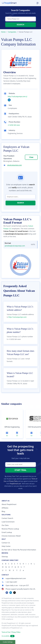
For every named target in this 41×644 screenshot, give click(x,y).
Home (3, 32)
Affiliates (5, 508)
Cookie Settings (8, 642)
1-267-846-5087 (9, 582)
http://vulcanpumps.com (17, 97)
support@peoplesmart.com (14, 578)
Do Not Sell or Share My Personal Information (19, 550)
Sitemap (5, 557)
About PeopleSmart (9, 504)
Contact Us (6, 543)
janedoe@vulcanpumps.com (15, 246)
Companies (12, 32)
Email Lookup (7, 532)
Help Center (6, 546)
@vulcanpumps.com (15, 165)
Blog (3, 512)
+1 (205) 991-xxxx (14, 125)
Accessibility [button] (8, 636)
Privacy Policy (14, 481)
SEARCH (20, 25)
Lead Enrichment (8, 522)
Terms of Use (6, 632)
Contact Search (7, 518)
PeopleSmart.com (15, 484)
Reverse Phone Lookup (10, 529)
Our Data (5, 525)
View (31, 157)
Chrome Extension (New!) (11, 536)
